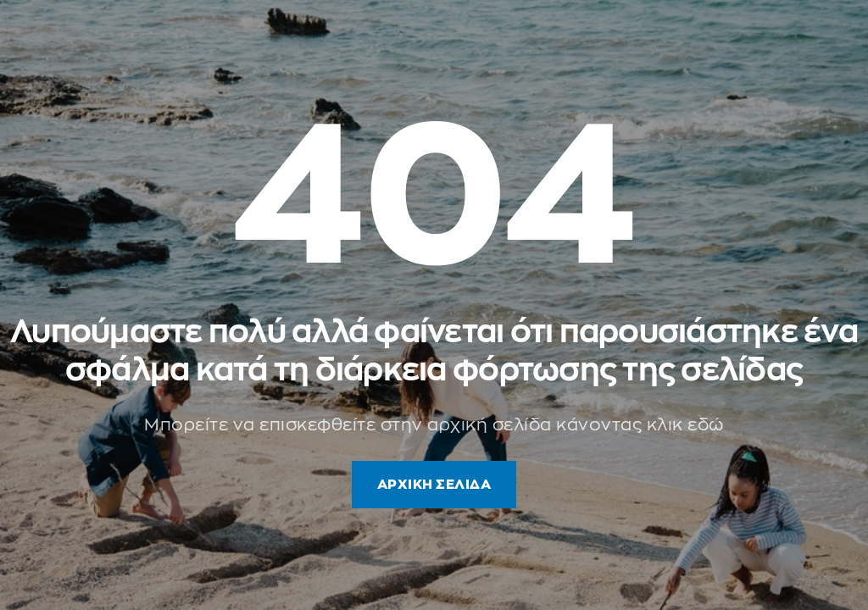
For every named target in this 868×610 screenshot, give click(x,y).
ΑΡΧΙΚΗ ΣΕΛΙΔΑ (434, 485)
